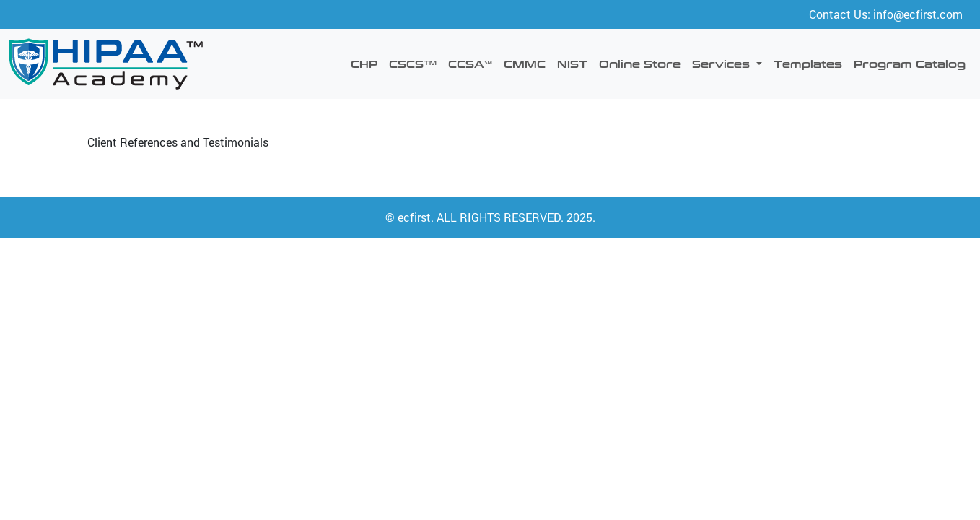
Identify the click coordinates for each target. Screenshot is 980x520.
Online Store (640, 64)
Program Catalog (910, 64)
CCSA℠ (470, 64)
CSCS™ (413, 64)
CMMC (525, 64)
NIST (572, 64)
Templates (808, 64)
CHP (364, 64)
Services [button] (723, 64)
